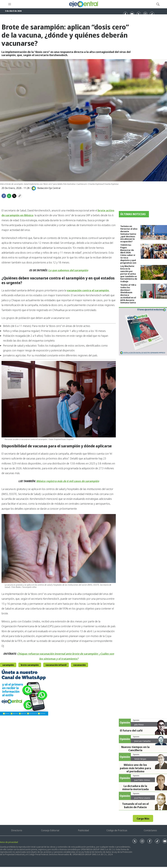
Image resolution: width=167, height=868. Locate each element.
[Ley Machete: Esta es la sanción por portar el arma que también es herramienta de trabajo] (154, 272)
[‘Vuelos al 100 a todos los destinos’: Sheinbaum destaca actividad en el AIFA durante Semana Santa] (154, 291)
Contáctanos (150, 830)
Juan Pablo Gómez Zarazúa (142, 781)
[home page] (84, 4)
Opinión (136, 720)
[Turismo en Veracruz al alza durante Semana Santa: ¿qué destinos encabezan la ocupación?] (154, 233)
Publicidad (83, 830)
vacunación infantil (56, 665)
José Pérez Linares (142, 798)
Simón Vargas (140, 759)
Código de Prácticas (117, 830)
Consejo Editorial (50, 830)
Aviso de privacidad (9, 842)
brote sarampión (30, 665)
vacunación (80, 665)
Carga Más (143, 819)
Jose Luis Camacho (142, 741)
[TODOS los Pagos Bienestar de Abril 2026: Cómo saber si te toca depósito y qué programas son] (154, 251)
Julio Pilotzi (139, 725)
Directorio (17, 830)
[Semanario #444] (143, 331)
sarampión (8, 665)
